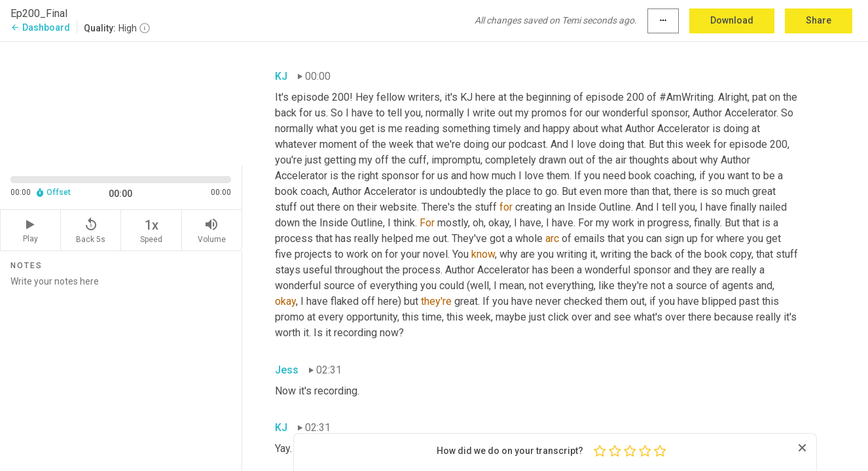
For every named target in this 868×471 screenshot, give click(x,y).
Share (819, 20)
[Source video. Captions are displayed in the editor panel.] (121, 102)
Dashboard (40, 27)
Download (732, 20)
